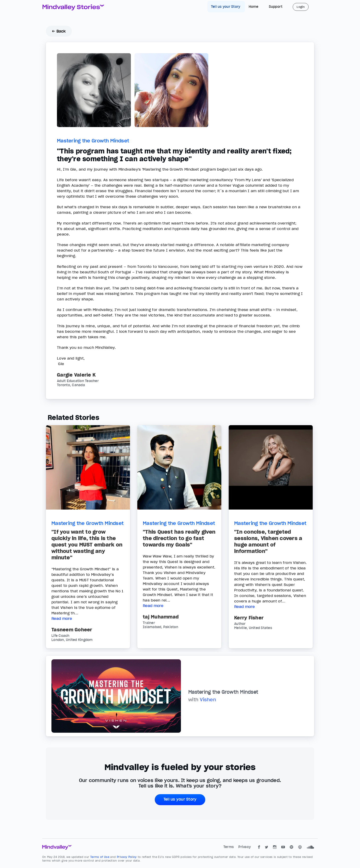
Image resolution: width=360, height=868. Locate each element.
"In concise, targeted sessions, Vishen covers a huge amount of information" (268, 541)
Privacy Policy (127, 857)
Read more (62, 618)
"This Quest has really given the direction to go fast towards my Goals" (179, 538)
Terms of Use (100, 857)
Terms (229, 847)
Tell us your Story (226, 7)
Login (301, 7)
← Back (59, 31)
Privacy (245, 847)
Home (254, 7)
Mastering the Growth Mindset (93, 141)
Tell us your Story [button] (180, 799)
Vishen (208, 700)
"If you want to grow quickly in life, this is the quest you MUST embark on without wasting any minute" (87, 545)
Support (276, 7)
